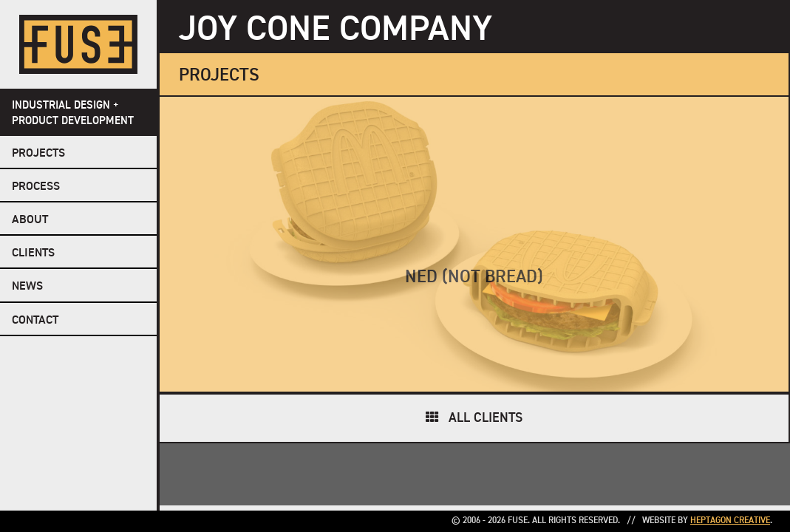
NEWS (27, 287)
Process (36, 187)
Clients (33, 253)
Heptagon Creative (730, 521)
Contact (35, 321)
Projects (38, 154)
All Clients (486, 418)
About (30, 220)
